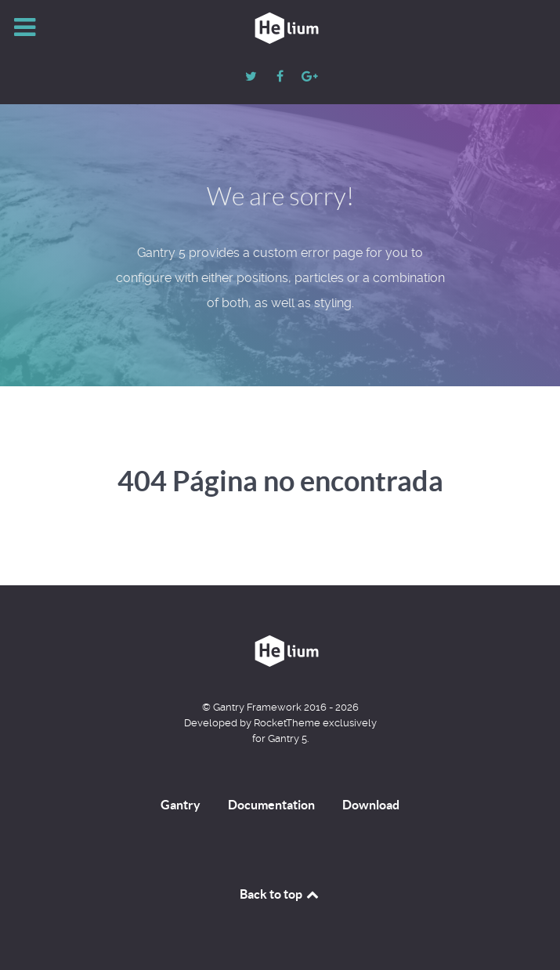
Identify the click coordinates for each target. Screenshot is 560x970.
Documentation (271, 805)
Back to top (280, 894)
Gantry (181, 805)
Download (371, 805)
